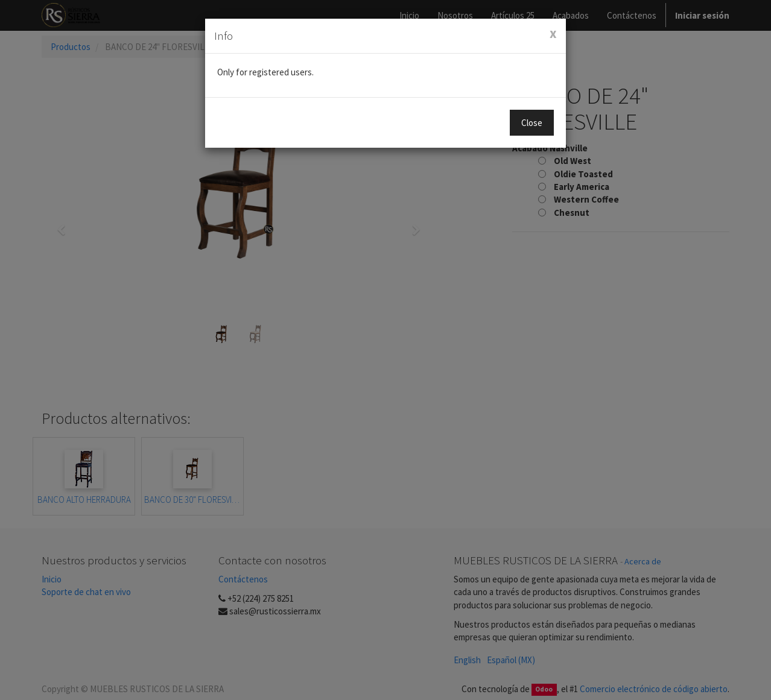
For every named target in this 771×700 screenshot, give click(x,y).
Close (532, 123)
